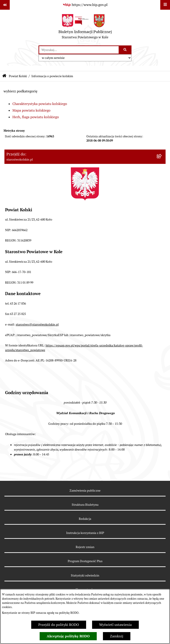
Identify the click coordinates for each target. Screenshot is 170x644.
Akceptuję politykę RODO (68, 636)
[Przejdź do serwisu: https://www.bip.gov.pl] (85, 5)
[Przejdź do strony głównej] (85, 28)
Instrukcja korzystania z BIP (85, 533)
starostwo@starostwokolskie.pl (37, 324)
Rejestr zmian (85, 547)
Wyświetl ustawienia (115, 625)
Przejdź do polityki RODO (59, 625)
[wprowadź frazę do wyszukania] (79, 50)
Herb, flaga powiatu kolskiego (36, 117)
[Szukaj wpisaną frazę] (125, 50)
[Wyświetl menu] (165, 5)
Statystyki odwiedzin (85, 575)
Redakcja (85, 519)
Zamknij (117, 636)
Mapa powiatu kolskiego (31, 110)
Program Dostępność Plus (85, 561)
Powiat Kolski (18, 76)
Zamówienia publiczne (85, 490)
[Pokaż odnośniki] (5, 5)
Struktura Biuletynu (85, 505)
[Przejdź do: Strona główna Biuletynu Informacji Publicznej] (4, 76)
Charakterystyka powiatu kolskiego (40, 104)
